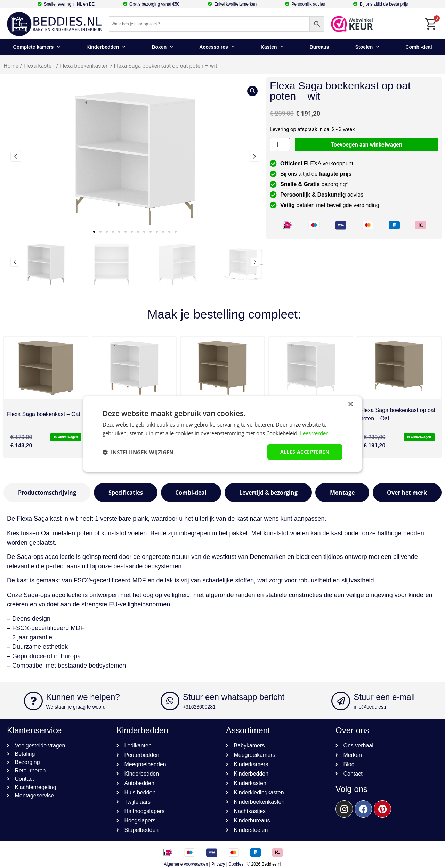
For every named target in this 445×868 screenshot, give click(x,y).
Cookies (236, 864)
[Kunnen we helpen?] (33, 701)
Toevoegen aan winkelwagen (366, 145)
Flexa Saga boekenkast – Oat (44, 414)
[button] (94, 232)
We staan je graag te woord (76, 707)
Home (11, 66)
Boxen (162, 47)
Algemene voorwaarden (186, 864)
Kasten (272, 47)
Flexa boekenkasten (84, 66)
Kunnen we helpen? (83, 697)
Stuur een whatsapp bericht (234, 697)
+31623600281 (199, 707)
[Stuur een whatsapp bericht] (170, 701)
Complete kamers (37, 47)
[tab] (47, 493)
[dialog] (222, 434)
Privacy (218, 864)
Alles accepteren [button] (305, 452)
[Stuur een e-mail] (341, 701)
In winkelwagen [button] (66, 437)
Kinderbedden (106, 47)
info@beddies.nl (371, 707)
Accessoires (217, 47)
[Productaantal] (280, 145)
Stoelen (367, 47)
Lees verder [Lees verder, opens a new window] (314, 433)
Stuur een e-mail (384, 697)
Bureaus (319, 47)
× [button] (350, 404)
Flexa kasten (39, 66)
